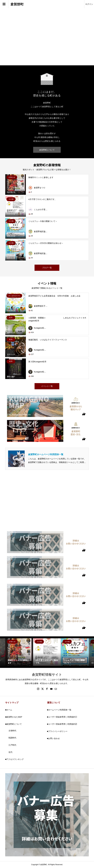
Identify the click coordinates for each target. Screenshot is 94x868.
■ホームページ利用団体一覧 (59, 710)
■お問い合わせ (53, 738)
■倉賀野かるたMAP (14, 717)
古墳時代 (12, 731)
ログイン (89, 4)
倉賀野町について (47, 150)
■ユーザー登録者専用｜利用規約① (62, 717)
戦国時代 (12, 738)
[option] (19, 652)
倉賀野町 (17, 4)
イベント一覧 (47, 386)
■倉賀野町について (13, 724)
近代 (10, 752)
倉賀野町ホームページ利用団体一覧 (46, 454)
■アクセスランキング (14, 759)
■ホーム (9, 710)
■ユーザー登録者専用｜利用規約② (62, 724)
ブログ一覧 (47, 268)
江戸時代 (12, 745)
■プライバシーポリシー (57, 731)
